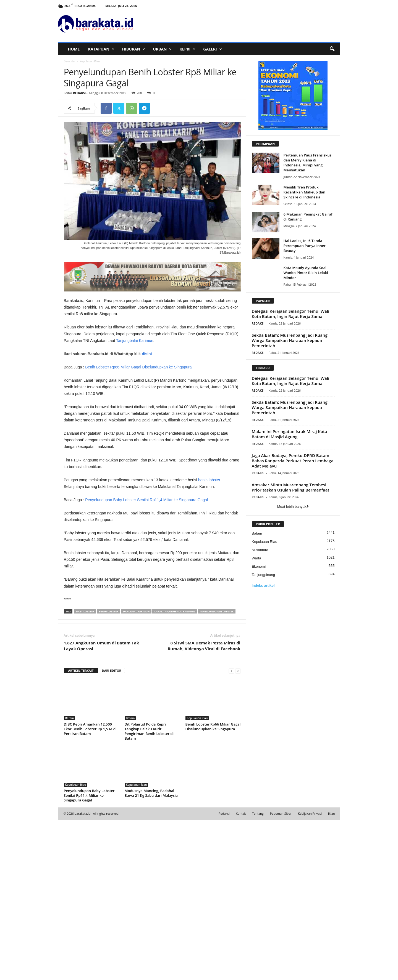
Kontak (241, 974)
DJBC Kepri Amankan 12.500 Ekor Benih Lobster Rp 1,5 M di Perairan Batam (90, 889)
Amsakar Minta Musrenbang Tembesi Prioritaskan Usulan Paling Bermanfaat (291, 487)
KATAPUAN (101, 49)
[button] (332, 49)
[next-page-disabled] (238, 831)
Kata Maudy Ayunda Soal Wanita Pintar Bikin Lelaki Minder (306, 273)
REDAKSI (79, 93)
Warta (256, 558)
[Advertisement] (152, 389)
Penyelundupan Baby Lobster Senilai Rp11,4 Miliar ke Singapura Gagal (146, 577)
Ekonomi (259, 566)
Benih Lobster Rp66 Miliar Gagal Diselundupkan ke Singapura (138, 444)
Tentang (258, 974)
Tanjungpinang (264, 575)
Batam (70, 878)
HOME (74, 49)
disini (147, 431)
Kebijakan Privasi (310, 974)
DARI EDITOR (112, 831)
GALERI (212, 49)
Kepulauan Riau (197, 878)
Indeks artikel (263, 585)
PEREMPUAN (265, 144)
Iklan (332, 974)
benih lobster (209, 557)
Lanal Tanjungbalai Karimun (175, 772)
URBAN (162, 49)
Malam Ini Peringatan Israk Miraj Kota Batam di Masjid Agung (290, 434)
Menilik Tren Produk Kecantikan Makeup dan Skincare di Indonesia (305, 192)
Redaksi (224, 974)
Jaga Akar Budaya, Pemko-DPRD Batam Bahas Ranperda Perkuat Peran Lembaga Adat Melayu (293, 461)
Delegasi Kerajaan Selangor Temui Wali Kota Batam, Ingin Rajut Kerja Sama (291, 314)
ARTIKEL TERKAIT (81, 831)
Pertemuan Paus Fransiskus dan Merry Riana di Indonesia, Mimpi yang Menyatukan (308, 163)
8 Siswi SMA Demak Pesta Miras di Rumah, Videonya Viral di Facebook (204, 806)
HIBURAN (134, 49)
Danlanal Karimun (136, 772)
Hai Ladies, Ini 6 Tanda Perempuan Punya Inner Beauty (305, 246)
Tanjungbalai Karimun (135, 341)
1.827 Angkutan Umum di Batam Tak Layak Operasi (102, 806)
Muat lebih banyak (293, 507)
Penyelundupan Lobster (217, 772)
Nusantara (260, 550)
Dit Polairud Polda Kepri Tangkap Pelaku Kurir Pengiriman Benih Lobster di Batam (149, 892)
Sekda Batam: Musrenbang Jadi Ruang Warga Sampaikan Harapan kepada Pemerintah (290, 340)
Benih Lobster (109, 772)
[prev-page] (231, 831)
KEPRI (187, 49)
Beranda (69, 61)
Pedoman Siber (281, 974)
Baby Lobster (85, 772)
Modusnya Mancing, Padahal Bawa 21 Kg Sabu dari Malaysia (151, 953)
